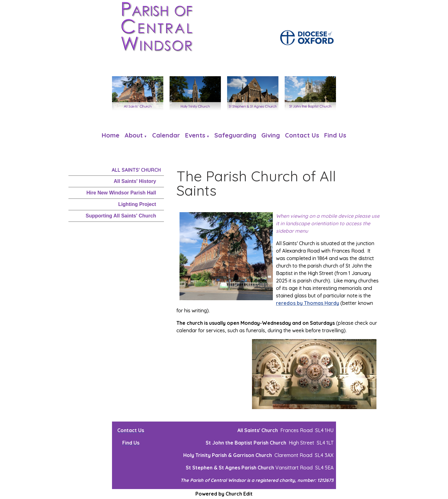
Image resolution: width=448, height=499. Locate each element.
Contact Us (302, 135)
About (134, 135)
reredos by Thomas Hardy (308, 303)
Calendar (166, 135)
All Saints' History (135, 181)
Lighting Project (137, 204)
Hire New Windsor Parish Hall (121, 193)
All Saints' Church (136, 170)
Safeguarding (235, 135)
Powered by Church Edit (224, 494)
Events (195, 135)
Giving (271, 135)
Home (111, 135)
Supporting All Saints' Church (121, 216)
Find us (335, 135)
